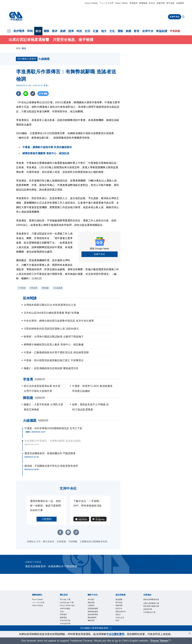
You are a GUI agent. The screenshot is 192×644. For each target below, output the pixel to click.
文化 (112, 31)
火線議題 (30, 420)
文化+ (62, 612)
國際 (47, 31)
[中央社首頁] (16, 16)
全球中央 (148, 31)
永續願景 (180, 3)
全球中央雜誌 (65, 609)
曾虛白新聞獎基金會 (151, 599)
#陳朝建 (45, 288)
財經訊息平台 (121, 612)
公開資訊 (91, 605)
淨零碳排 (133, 3)
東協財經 (162, 31)
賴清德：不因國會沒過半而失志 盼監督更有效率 (51, 466)
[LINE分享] (26, 94)
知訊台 (118, 614)
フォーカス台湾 (106, 3)
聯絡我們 (91, 620)
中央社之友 (120, 618)
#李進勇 (34, 288)
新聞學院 (63, 618)
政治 (38, 31)
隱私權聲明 (92, 618)
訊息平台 (119, 609)
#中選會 (22, 288)
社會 (96, 31)
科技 (79, 31)
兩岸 (55, 31)
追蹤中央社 (99, 254)
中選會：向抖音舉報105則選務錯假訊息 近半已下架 (53, 428)
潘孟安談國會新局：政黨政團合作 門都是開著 (50, 453)
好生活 (152, 3)
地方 (104, 31)
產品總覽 (119, 599)
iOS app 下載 (65, 599)
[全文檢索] (184, 17)
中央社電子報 (65, 620)
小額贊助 (47, 519)
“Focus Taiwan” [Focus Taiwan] (160, 641)
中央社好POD (65, 624)
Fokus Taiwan (121, 3)
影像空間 (161, 3)
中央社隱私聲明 (115, 634)
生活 (88, 31)
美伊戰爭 (19, 31)
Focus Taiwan (91, 3)
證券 (71, 31)
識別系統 (91, 603)
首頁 (18, 48)
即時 (30, 31)
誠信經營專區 (93, 614)
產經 (63, 31)
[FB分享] (19, 94)
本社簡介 (91, 599)
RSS (117, 620)
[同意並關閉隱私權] (190, 634)
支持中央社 (175, 17)
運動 (120, 31)
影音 (137, 31)
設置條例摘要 (93, 609)
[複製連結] (33, 94)
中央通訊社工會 (149, 612)
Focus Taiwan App (67, 605)
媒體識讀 (143, 3)
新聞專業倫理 (93, 612)
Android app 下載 (67, 603)
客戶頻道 (170, 3)
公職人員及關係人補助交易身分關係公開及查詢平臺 (151, 606)
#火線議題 (58, 288)
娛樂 (129, 31)
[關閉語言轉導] (190, 640)
